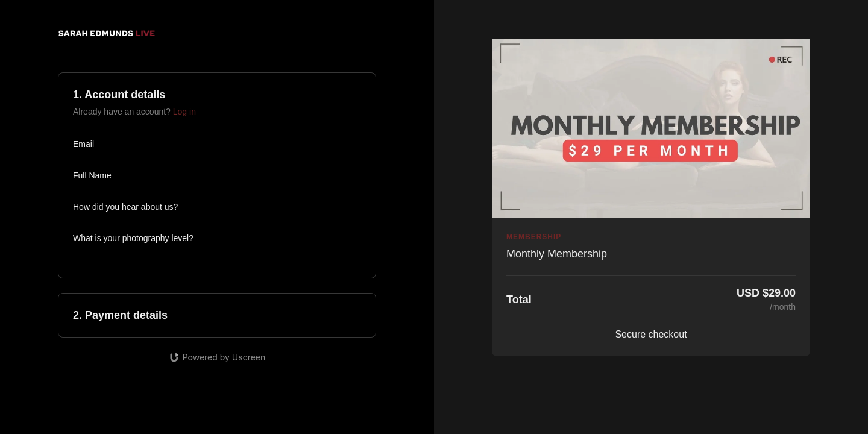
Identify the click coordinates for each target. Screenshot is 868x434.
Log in (184, 112)
